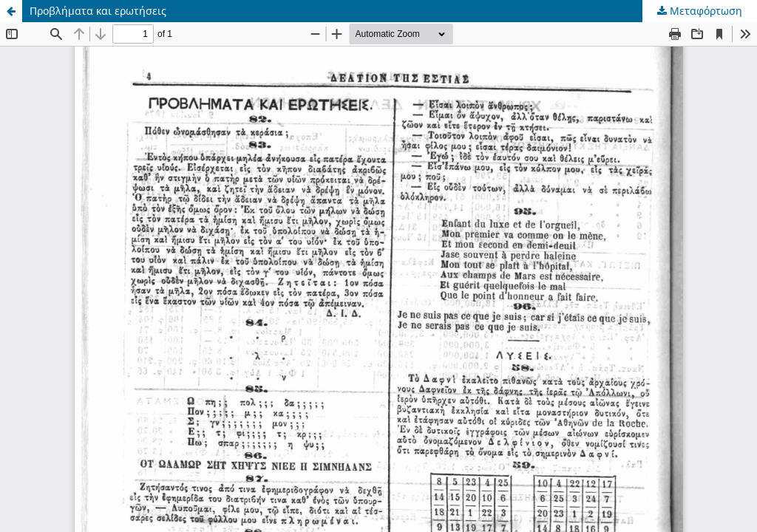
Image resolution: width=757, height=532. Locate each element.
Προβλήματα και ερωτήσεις (98, 11)
